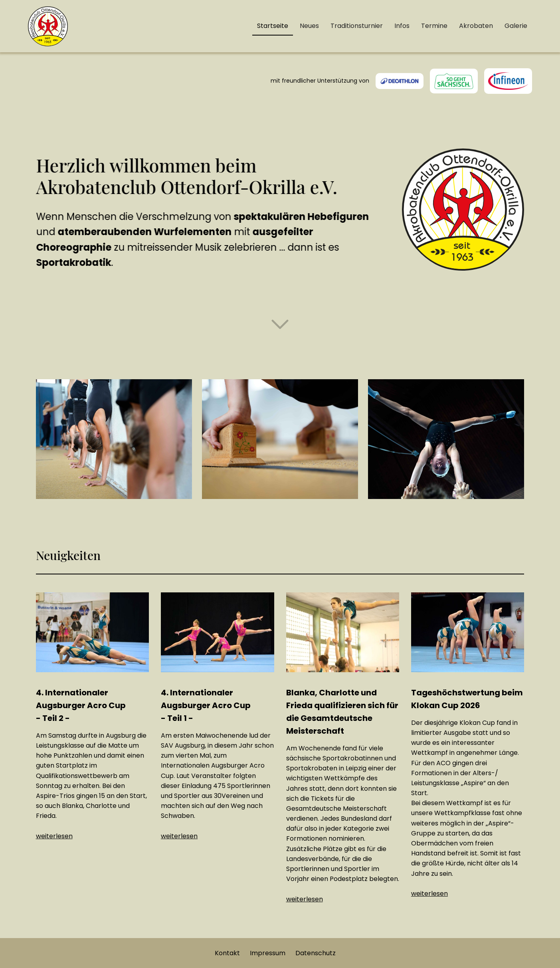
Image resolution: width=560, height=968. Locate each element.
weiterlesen (54, 836)
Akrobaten (476, 26)
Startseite (273, 26)
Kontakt (227, 953)
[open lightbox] (114, 439)
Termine (434, 26)
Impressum (268, 953)
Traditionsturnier (357, 26)
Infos (402, 26)
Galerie (516, 26)
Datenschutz (316, 953)
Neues (309, 26)
